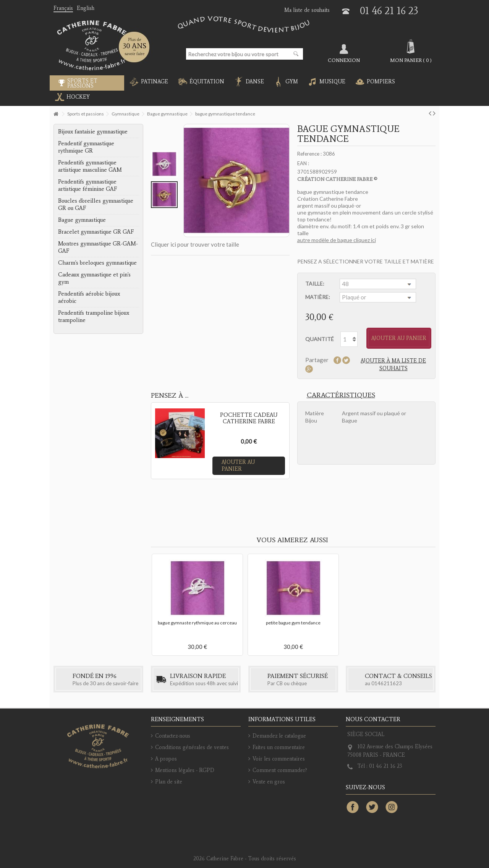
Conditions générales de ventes (192, 747)
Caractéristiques (341, 395)
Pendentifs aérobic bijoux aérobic (89, 297)
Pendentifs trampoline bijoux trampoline (94, 316)
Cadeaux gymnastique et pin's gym (94, 278)
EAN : (303, 163)
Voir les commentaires (279, 759)
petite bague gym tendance (293, 623)
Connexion (344, 60)
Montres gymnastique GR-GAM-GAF (98, 247)
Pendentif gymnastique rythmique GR (86, 147)
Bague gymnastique (82, 220)
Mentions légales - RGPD (185, 770)
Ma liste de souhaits (307, 10)
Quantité (320, 339)
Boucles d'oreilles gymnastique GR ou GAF (96, 204)
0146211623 (387, 683)
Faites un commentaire (279, 747)
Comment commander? (280, 770)
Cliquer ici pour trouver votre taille (195, 244)
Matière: (318, 297)
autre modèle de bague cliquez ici (337, 240)
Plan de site (169, 782)
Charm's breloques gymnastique (97, 263)
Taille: (315, 284)
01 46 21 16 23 (389, 11)
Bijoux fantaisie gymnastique (93, 132)
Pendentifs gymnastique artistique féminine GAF (87, 185)
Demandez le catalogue (279, 736)
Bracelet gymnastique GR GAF (96, 232)
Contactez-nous (173, 736)
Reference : (309, 154)
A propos (166, 759)
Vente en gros (269, 782)
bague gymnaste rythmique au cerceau (197, 623)
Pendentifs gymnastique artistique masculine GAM (90, 166)
